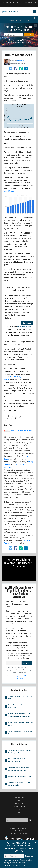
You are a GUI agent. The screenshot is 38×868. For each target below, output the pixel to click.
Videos (27, 21)
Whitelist (19, 803)
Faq (19, 800)
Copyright (19, 809)
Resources (12, 21)
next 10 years (9, 191)
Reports (31, 18)
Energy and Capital (20, 676)
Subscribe (27, 663)
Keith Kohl (21, 60)
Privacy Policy (19, 678)
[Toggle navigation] (35, 12)
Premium (19, 812)
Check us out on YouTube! (18, 431)
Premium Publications (11, 18)
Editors (20, 21)
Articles (23, 18)
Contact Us (19, 797)
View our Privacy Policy (24, 327)
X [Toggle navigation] (35, 25)
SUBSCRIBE (29, 35)
